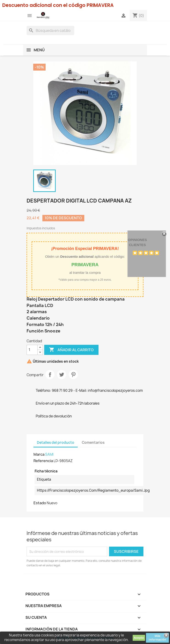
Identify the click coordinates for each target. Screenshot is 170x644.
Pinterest (73, 375)
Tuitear (62, 375)
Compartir (50, 375)
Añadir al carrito (71, 350)
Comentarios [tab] (93, 443)
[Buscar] (50, 30)
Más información (157, 638)
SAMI (49, 454)
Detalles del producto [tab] (56, 443)
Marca (39, 454)
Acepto (139, 638)
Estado (40, 503)
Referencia (43, 461)
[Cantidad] (32, 350)
